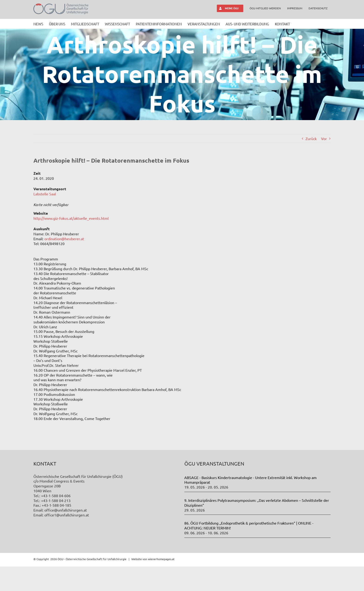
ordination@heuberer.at (64, 239)
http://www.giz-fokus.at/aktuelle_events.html (71, 218)
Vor (324, 138)
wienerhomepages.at (161, 583)
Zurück (311, 138)
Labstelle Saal (45, 194)
